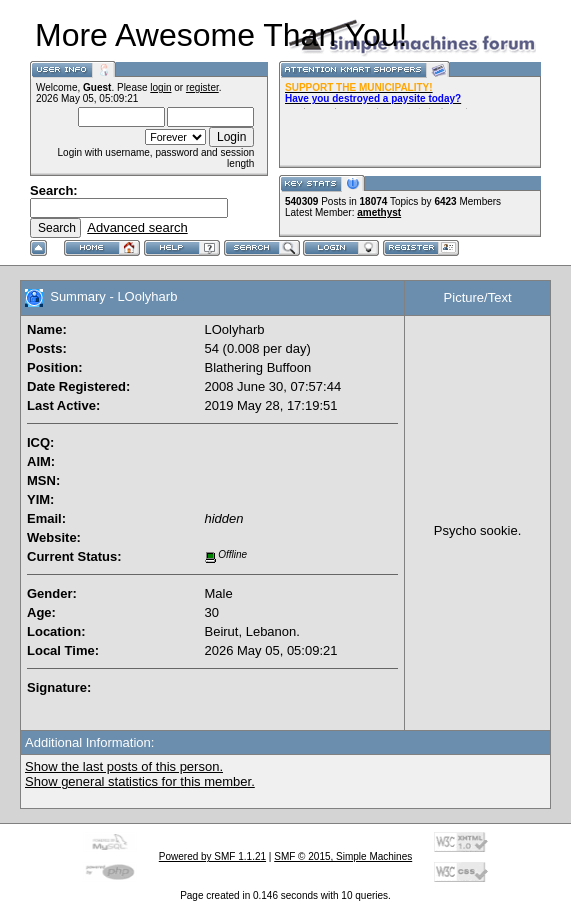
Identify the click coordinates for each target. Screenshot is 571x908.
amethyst (379, 212)
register (202, 87)
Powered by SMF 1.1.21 (212, 856)
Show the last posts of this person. (124, 766)
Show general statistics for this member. (140, 781)
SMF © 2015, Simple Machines (343, 856)
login (160, 87)
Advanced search (137, 227)
